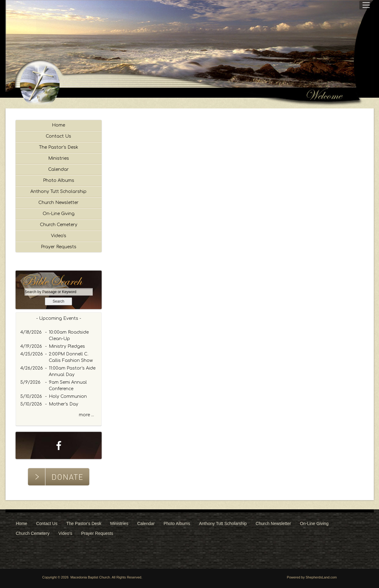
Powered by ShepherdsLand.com (312, 577)
